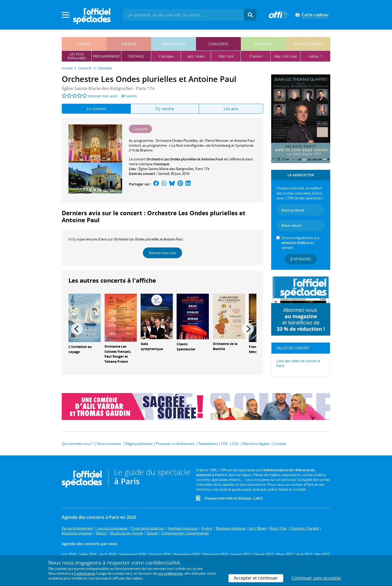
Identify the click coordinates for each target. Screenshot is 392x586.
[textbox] (183, 15)
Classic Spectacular (186, 347)
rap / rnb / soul (286, 56)
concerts (218, 44)
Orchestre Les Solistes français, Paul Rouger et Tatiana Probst (118, 354)
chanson (256, 56)
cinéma (84, 44)
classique (166, 56)
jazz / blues (196, 56)
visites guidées (308, 44)
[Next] (248, 329)
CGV (224, 444)
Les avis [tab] (231, 109)
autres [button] (314, 56)
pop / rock (226, 56)
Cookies (280, 444)
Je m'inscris (301, 259)
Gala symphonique (152, 346)
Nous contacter (109, 444)
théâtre (129, 44)
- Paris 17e (108, 88)
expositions (174, 44)
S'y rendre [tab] (165, 109)
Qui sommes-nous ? (78, 444)
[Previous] (77, 329)
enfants (263, 44)
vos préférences (170, 573)
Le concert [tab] (96, 109)
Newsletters (208, 444)
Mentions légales (256, 444)
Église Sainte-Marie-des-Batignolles (166, 169)
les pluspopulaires (77, 56)
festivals (136, 56)
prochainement (106, 56)
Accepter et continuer (256, 578)
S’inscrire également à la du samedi (300, 243)
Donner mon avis (162, 253)
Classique (161, 164)
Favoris (129, 96)
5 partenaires (85, 573)
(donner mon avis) (103, 96)
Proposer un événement (175, 444)
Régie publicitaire (139, 444)
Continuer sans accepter (316, 578)
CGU (235, 444)
